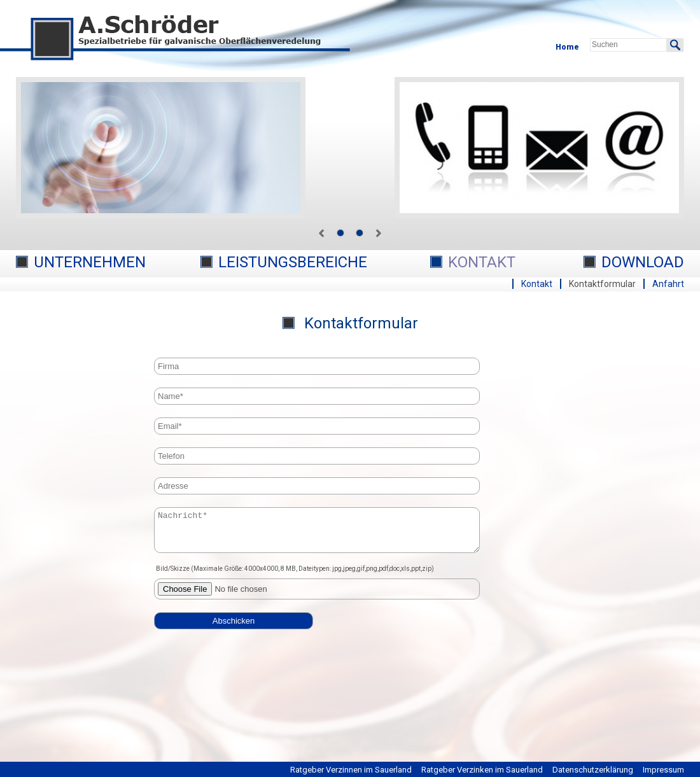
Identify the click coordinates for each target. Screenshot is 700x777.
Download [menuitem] (643, 262)
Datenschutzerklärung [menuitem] (593, 770)
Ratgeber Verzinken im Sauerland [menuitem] (482, 770)
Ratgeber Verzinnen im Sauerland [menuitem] (351, 770)
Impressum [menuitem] (663, 770)
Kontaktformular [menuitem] (602, 284)
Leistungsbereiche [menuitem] (293, 262)
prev (321, 233)
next (379, 233)
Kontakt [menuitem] (482, 262)
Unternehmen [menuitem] (90, 262)
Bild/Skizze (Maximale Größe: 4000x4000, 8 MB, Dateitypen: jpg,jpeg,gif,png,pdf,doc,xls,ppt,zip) (295, 576)
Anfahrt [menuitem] (668, 284)
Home (567, 47)
